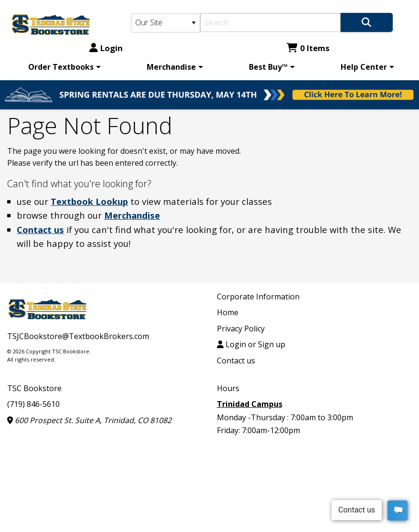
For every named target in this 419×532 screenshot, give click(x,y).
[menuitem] (63, 67)
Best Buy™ (268, 67)
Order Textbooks (61, 67)
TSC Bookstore (34, 388)
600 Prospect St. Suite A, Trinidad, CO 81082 (89, 420)
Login (106, 48)
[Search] (270, 22)
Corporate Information (258, 297)
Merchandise (171, 67)
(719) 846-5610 (33, 404)
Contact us (40, 229)
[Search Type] (166, 23)
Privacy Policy (241, 329)
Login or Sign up (251, 344)
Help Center (364, 67)
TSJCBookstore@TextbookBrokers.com (78, 336)
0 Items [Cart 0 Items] (308, 48)
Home (228, 312)
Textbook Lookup (89, 201)
